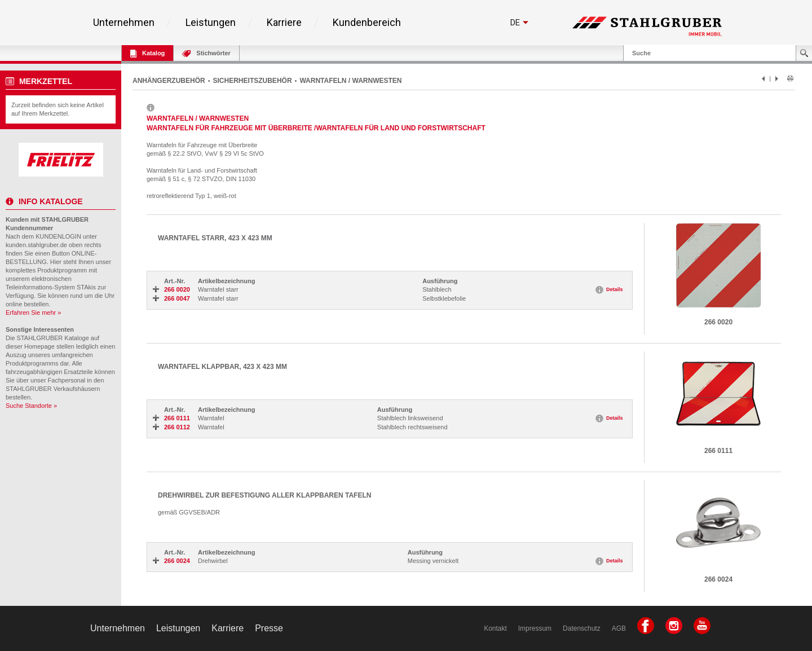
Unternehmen (124, 23)
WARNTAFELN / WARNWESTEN (350, 81)
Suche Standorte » (31, 406)
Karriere (284, 23)
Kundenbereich (367, 23)
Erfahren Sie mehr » (33, 313)
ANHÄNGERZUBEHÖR (169, 81)
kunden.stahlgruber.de (36, 245)
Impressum (535, 628)
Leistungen (211, 23)
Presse (269, 628)
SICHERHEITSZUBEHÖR (253, 81)
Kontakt (495, 628)
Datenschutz (582, 628)
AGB (619, 628)
